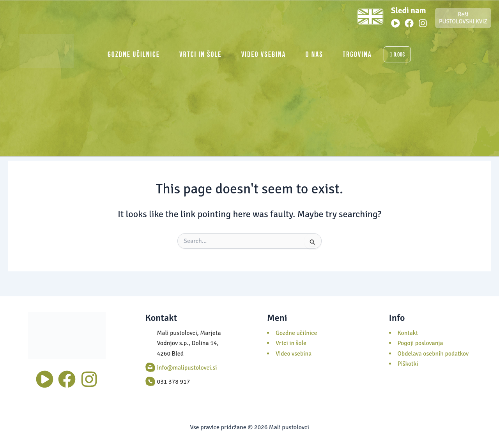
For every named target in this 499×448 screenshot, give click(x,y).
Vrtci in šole (201, 55)
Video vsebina (264, 55)
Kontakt (408, 333)
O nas (314, 55)
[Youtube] (395, 23)
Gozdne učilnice (134, 55)
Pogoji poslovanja (421, 343)
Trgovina (357, 55)
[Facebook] (409, 23)
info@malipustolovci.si (188, 368)
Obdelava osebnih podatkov (434, 354)
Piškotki (408, 364)
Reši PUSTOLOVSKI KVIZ (463, 18)
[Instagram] (423, 23)
